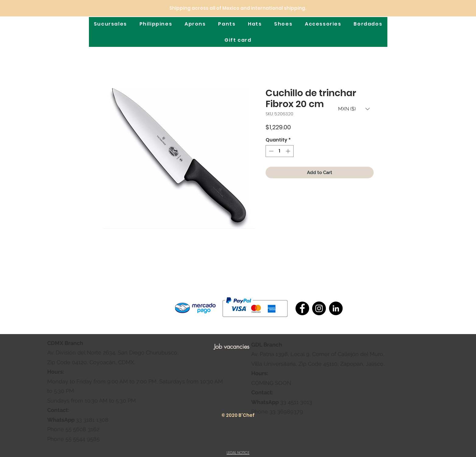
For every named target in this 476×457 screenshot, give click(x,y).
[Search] (406, 25)
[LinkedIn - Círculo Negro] (336, 308)
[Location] (426, 24)
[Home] (66, 24)
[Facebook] (302, 308)
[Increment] (289, 151)
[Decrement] (271, 151)
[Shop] (416, 24)
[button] (354, 109)
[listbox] (354, 109)
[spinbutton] (279, 151)
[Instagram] (319, 308)
